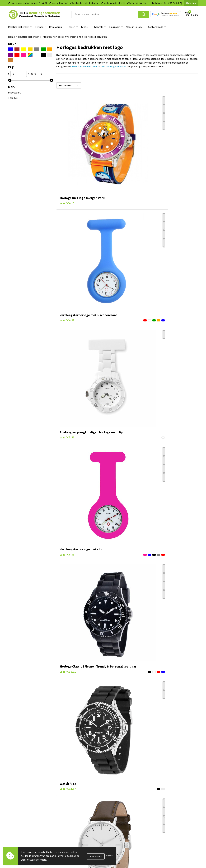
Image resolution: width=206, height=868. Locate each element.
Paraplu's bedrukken (118, 808)
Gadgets (99, 27)
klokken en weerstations (84, 66)
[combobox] (105, 14)
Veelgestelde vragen (71, 779)
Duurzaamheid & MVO (72, 813)
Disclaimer (160, 803)
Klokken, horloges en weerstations (62, 37)
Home (11, 37)
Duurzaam (115, 27)
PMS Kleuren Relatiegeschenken (78, 798)
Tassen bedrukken (117, 783)
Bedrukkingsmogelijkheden (75, 793)
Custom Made (156, 27)
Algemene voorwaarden (167, 808)
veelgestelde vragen (102, 752)
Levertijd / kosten (70, 783)
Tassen (71, 27)
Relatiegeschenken (19, 27)
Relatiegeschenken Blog (168, 788)
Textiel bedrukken (117, 803)
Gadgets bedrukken (118, 793)
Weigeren (109, 856)
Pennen (39, 27)
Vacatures (159, 783)
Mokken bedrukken (117, 798)
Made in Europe (134, 27)
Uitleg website (68, 788)
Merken (111, 813)
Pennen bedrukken (117, 779)
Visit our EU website (165, 813)
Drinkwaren (55, 27)
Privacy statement (164, 798)
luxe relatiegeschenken (114, 66)
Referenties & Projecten (167, 793)
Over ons (191, 3)
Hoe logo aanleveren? (72, 803)
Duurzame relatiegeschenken (123, 788)
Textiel (85, 27)
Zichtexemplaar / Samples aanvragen (80, 808)
